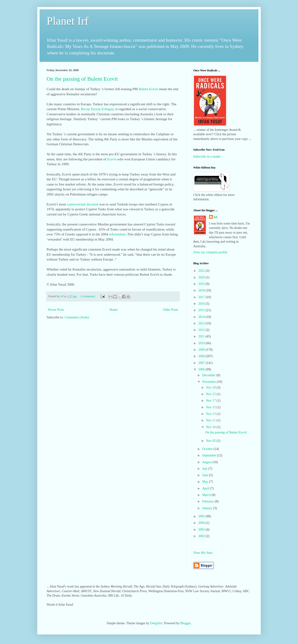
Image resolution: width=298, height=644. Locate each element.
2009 (202, 350)
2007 (202, 363)
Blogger (185, 623)
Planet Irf (68, 21)
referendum (117, 234)
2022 (202, 271)
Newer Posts (56, 310)
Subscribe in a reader (207, 157)
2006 (202, 369)
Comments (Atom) (77, 317)
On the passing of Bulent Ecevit (82, 79)
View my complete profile (210, 252)
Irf (216, 217)
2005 (202, 516)
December (209, 375)
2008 (202, 356)
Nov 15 (211, 407)
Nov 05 (211, 441)
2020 (202, 277)
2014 (202, 317)
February (208, 501)
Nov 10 (211, 427)
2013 (202, 323)
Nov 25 (211, 394)
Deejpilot (156, 623)
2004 (202, 523)
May (205, 482)
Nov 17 (211, 401)
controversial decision (83, 204)
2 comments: (88, 296)
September (209, 455)
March (207, 495)
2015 (202, 310)
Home (114, 310)
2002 (202, 536)
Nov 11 (211, 420)
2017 (202, 297)
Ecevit (112, 159)
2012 (202, 330)
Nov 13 (211, 414)
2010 (202, 343)
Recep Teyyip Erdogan (97, 109)
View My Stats (203, 553)
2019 (202, 284)
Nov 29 (211, 388)
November (209, 382)
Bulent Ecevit (148, 89)
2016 (202, 304)
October (208, 449)
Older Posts (171, 310)
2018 (202, 290)
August (207, 462)
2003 (202, 530)
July (205, 469)
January (208, 508)
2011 (202, 336)
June (205, 475)
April (206, 488)
